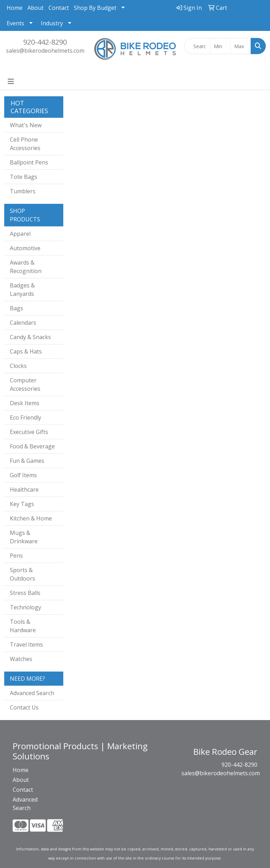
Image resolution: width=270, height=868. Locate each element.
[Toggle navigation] (11, 82)
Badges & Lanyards (22, 290)
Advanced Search (32, 693)
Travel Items (26, 644)
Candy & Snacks (30, 337)
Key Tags (22, 504)
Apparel (20, 234)
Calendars (23, 323)
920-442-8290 (45, 42)
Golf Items (23, 475)
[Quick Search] (197, 46)
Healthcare (24, 490)
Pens (16, 556)
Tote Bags (24, 177)
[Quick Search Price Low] (220, 46)
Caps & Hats (26, 351)
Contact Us (24, 707)
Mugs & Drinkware (24, 537)
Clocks (18, 366)
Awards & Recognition (26, 267)
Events (15, 23)
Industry (52, 23)
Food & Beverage (32, 446)
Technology (25, 607)
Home (15, 8)
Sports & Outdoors (22, 574)
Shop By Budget (95, 8)
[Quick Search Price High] (241, 46)
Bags (17, 308)
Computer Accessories (25, 384)
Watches (21, 659)
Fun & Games (27, 461)
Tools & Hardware (23, 626)
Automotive (25, 248)
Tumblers (23, 191)
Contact (59, 8)
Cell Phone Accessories (25, 144)
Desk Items (25, 403)
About (36, 8)
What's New (26, 125)
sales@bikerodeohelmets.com (45, 51)
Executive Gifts (29, 432)
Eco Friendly (25, 417)
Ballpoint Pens (29, 162)
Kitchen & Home (31, 518)
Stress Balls (25, 593)
